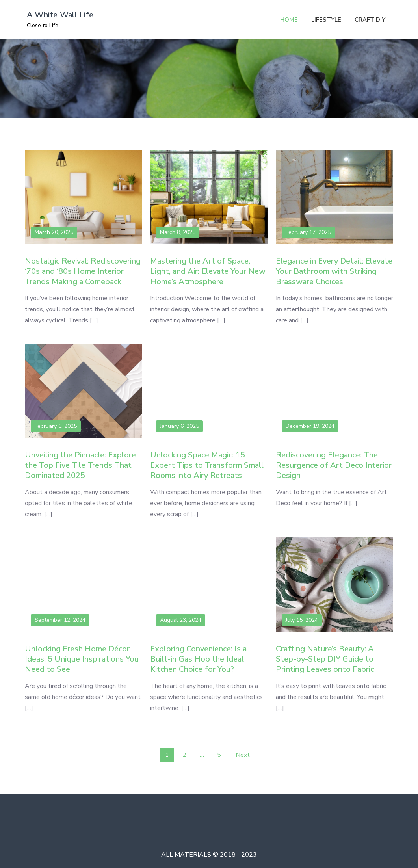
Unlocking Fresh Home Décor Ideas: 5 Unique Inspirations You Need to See (82, 659)
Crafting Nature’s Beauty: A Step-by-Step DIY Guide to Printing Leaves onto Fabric (325, 659)
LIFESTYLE (326, 20)
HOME (289, 20)
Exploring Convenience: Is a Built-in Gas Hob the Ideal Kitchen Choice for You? (198, 659)
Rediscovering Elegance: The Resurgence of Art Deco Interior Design (334, 465)
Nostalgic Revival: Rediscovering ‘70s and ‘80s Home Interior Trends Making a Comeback (83, 271)
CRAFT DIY (370, 20)
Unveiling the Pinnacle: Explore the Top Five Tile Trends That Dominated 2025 (80, 465)
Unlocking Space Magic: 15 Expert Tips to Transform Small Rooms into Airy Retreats (207, 465)
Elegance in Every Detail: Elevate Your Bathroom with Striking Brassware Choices (334, 271)
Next (243, 755)
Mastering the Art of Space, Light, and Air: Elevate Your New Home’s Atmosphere (208, 271)
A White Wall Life (60, 15)
